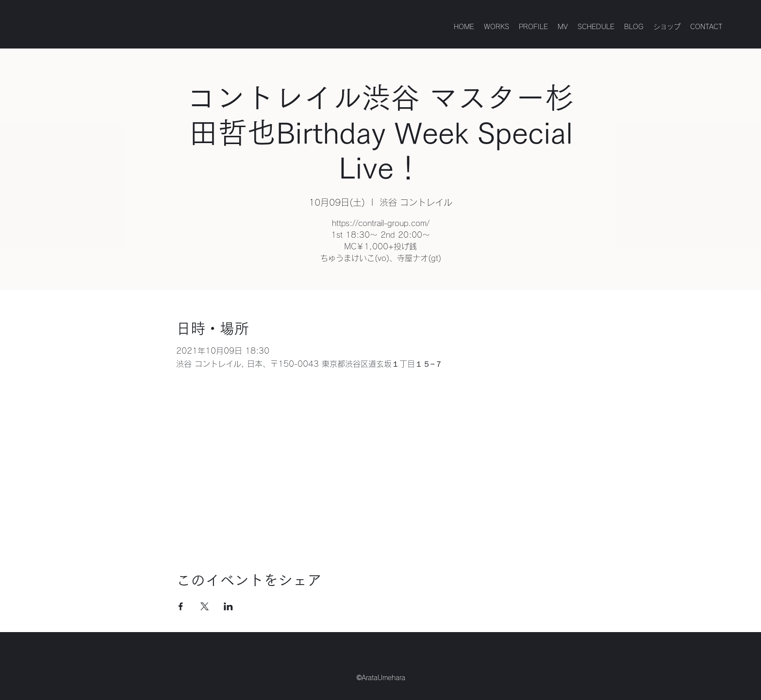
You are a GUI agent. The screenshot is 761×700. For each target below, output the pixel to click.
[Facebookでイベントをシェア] (181, 606)
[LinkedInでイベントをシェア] (228, 606)
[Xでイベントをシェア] (205, 606)
